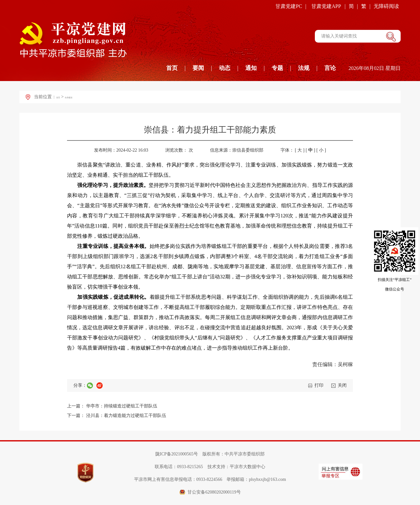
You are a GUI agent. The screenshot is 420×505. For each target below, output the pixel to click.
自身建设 (79, 97)
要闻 (198, 68)
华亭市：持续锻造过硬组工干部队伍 (122, 406)
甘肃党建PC (289, 6)
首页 (172, 68)
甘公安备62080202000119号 (214, 492)
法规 (304, 68)
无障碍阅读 (386, 6)
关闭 (342, 385)
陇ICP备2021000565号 (177, 454)
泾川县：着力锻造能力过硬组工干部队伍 (126, 416)
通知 (251, 68)
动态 (225, 68)
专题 (277, 68)
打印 (319, 385)
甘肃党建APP (326, 6)
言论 (330, 68)
